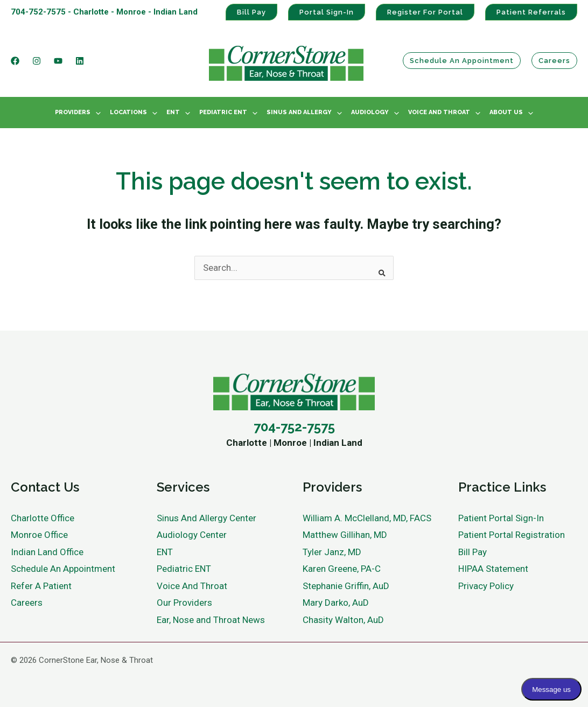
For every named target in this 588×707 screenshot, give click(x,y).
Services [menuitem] (183, 487)
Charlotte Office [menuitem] (43, 518)
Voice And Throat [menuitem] (439, 112)
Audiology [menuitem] (370, 112)
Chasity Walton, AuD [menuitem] (343, 620)
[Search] (379, 269)
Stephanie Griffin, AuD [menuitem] (346, 586)
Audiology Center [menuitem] (192, 535)
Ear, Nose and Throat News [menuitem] (211, 620)
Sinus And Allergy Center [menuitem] (206, 518)
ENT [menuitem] (173, 112)
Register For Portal (425, 12)
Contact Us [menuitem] (45, 487)
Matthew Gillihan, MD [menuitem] (345, 535)
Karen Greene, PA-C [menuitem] (342, 569)
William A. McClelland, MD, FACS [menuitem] (367, 518)
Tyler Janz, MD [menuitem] (332, 552)
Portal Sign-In (327, 12)
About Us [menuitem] (506, 112)
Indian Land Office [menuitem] (47, 552)
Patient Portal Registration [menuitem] (512, 535)
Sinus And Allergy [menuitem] (299, 112)
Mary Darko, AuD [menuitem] (336, 603)
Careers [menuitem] (27, 603)
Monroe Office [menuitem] (39, 535)
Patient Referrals (531, 12)
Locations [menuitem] (128, 112)
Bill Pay (251, 12)
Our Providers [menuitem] (184, 603)
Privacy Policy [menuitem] (486, 586)
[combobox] (294, 268)
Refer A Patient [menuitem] (41, 586)
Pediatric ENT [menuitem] (223, 112)
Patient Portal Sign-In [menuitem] (501, 518)
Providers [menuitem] (73, 112)
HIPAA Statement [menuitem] (493, 569)
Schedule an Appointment (462, 61)
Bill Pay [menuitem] (472, 552)
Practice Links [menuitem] (502, 487)
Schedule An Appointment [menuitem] (63, 569)
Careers (554, 61)
